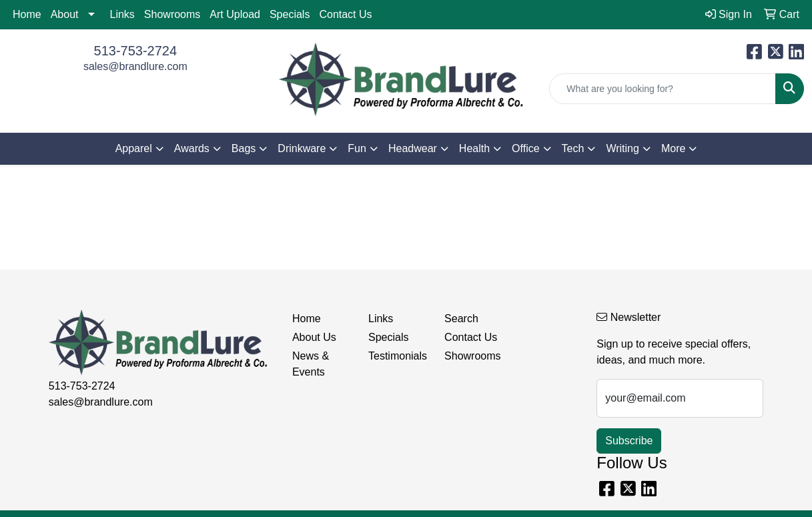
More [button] (673, 148)
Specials (290, 14)
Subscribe (629, 441)
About (65, 14)
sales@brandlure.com (135, 66)
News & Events (311, 364)
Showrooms (172, 14)
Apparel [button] (134, 148)
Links (122, 14)
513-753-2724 (136, 51)
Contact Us (345, 14)
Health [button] (474, 148)
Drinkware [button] (302, 148)
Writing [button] (623, 148)
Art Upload (235, 14)
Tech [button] (573, 148)
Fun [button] (357, 148)
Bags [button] (244, 148)
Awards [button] (192, 148)
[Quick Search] (663, 89)
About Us (314, 337)
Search (461, 319)
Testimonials (398, 356)
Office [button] (526, 148)
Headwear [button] (413, 148)
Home (27, 14)
